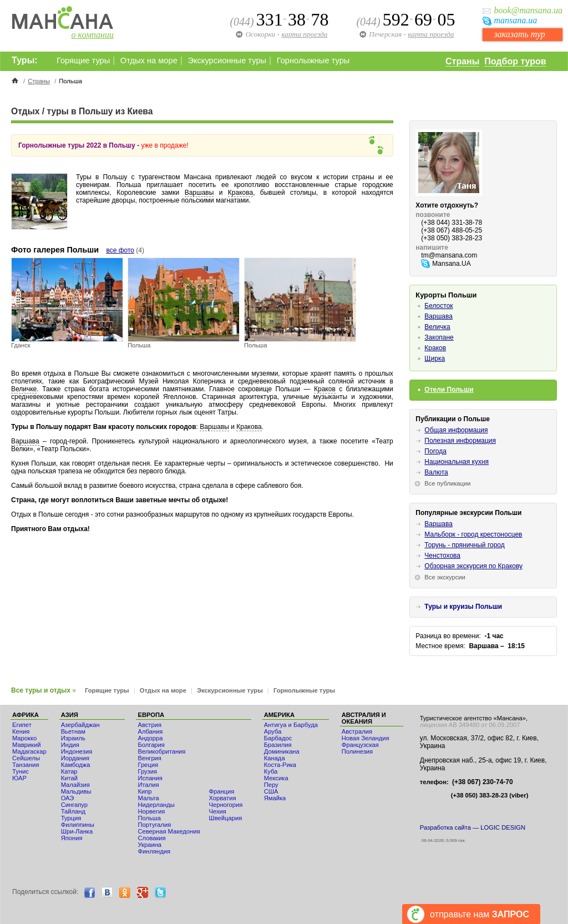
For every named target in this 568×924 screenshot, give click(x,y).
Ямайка (275, 798)
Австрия (149, 725)
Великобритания (161, 751)
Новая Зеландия (366, 738)
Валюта (436, 472)
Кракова (240, 193)
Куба (271, 771)
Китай (69, 778)
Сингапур (74, 805)
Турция (71, 818)
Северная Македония (169, 831)
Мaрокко (24, 738)
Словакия (151, 838)
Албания (150, 731)
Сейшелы (26, 758)
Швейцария (225, 818)
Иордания (75, 758)
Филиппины (78, 825)
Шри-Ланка (77, 831)
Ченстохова (442, 556)
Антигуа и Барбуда (291, 725)
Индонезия (77, 751)
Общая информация (456, 430)
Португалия (154, 825)
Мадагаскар (29, 751)
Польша (149, 818)
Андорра (150, 738)
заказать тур (519, 34)
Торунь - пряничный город (464, 545)
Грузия (147, 771)
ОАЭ (68, 798)
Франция (221, 791)
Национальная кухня (457, 462)
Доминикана (282, 751)
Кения (21, 731)
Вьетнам (73, 731)
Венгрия (149, 758)
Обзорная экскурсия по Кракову (473, 566)
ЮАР (19, 778)
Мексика (276, 778)
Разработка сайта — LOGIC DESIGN (473, 827)
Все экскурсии (445, 577)
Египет (22, 725)
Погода (435, 451)
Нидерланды (156, 805)
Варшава (25, 441)
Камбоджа (76, 765)
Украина (149, 845)
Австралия (357, 731)
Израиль (73, 738)
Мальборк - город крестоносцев (473, 534)
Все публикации (447, 483)
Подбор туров (515, 61)
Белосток (438, 306)
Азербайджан (80, 725)
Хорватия (222, 798)
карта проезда (431, 34)
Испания (150, 778)
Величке (24, 389)
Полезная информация (460, 441)
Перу (271, 785)
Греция (148, 765)
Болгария (151, 745)
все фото (120, 250)
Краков (325, 389)
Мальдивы (76, 791)
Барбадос (278, 738)
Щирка (435, 359)
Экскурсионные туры (227, 60)
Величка (437, 327)
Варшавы (199, 193)
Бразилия (278, 745)
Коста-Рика (280, 765)
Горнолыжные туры (313, 60)
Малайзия (75, 785)
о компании (93, 35)
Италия (148, 785)
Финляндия (154, 851)
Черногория (225, 805)
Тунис (21, 771)
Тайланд (73, 811)
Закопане (439, 337)
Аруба (273, 731)
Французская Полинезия (360, 748)
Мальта (148, 798)
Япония (72, 838)
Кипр (144, 791)
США (271, 791)
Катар (69, 771)
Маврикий (26, 745)
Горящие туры (83, 60)
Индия (70, 745)
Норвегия (151, 811)
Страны (462, 61)
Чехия (217, 811)
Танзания (26, 765)
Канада (275, 758)
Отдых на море (149, 60)
